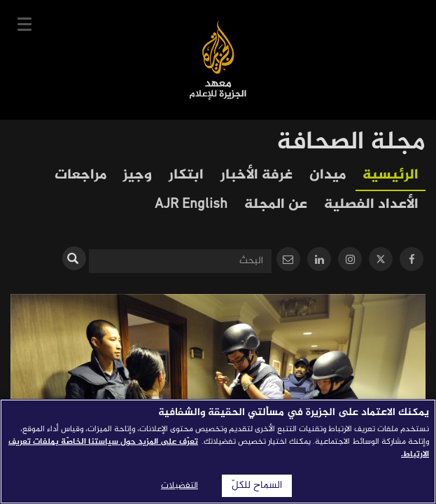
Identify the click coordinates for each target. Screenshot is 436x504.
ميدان (328, 175)
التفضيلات (180, 486)
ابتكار (186, 175)
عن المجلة (276, 205)
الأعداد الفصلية (371, 205)
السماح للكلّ (257, 486)
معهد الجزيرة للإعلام (218, 60)
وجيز (138, 175)
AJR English (191, 205)
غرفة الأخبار (256, 175)
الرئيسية (391, 175)
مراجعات (80, 175)
